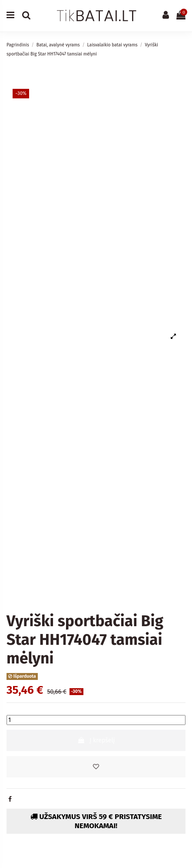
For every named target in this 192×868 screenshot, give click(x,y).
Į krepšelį (96, 740)
